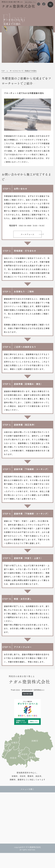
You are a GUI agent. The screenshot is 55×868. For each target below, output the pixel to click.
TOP (3, 71)
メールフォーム (27, 234)
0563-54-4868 (25, 225)
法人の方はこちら (31, 2)
